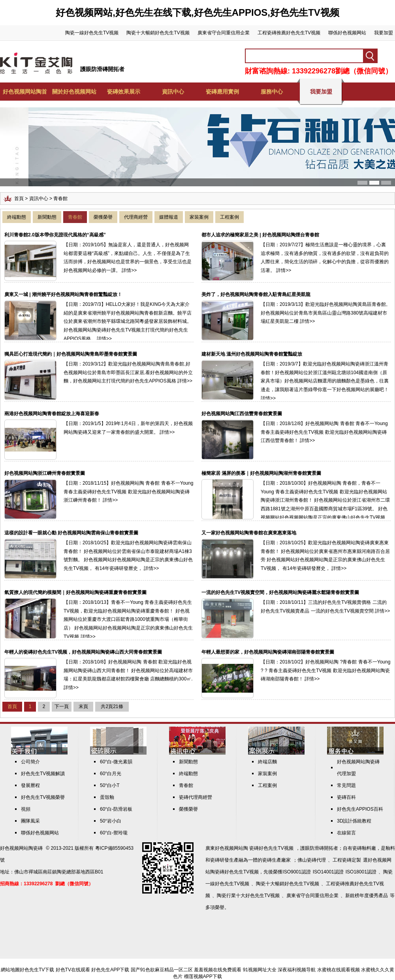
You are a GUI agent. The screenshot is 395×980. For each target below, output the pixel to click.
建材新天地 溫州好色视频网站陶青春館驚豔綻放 (252, 354)
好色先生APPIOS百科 (360, 809)
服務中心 (272, 92)
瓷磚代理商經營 (196, 797)
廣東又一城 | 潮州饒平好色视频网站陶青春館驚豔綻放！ (63, 294)
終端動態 (17, 217)
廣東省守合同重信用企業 (224, 33)
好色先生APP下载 (110, 970)
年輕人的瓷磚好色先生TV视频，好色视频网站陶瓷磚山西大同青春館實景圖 (83, 652)
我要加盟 (384, 33)
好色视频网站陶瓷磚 (21, 848)
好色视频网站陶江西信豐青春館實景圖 (242, 414)
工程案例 (229, 217)
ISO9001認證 (296, 872)
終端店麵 (267, 762)
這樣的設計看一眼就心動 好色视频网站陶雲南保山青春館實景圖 (71, 533)
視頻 (26, 809)
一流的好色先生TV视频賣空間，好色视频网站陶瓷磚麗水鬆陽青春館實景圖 (280, 592)
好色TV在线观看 (73, 970)
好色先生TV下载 (37, 970)
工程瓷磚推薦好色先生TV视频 (289, 33)
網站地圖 (10, 970)
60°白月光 (111, 774)
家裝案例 (199, 217)
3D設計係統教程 (354, 821)
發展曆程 (30, 785)
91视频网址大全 (260, 970)
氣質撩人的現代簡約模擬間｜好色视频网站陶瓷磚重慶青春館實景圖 (75, 592)
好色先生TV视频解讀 (43, 774)
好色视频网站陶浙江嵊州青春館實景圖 (45, 473)
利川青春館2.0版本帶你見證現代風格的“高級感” (55, 235)
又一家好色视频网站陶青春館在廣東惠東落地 (249, 533)
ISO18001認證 (361, 872)
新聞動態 (47, 217)
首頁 (19, 199)
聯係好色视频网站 (347, 33)
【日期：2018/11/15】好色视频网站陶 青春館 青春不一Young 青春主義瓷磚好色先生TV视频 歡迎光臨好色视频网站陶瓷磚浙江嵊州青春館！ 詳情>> (128, 492)
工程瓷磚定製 (347, 860)
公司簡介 (30, 762)
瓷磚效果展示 (124, 92)
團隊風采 (30, 821)
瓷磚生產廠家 (276, 860)
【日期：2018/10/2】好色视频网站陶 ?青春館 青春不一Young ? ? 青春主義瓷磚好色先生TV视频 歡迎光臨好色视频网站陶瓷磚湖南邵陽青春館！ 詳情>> (325, 670)
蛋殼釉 (107, 797)
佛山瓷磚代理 (312, 860)
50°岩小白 (111, 821)
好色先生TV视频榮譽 (43, 797)
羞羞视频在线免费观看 (218, 970)
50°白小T (110, 785)
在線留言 (346, 833)
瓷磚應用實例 (222, 92)
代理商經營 (136, 217)
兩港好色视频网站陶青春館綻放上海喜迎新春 (52, 414)
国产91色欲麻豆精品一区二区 (162, 970)
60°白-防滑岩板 (116, 809)
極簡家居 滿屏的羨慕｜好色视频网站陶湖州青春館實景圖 (261, 473)
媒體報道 (169, 217)
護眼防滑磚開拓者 (102, 69)
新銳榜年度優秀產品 (367, 896)
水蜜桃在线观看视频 (339, 970)
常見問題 (346, 785)
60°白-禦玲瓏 (114, 833)
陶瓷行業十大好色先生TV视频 (248, 896)
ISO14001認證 (328, 872)
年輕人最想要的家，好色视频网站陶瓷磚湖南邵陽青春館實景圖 (268, 652)
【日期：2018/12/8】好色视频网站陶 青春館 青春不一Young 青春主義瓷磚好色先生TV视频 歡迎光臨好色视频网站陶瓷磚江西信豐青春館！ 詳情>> (324, 432)
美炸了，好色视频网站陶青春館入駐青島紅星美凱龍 (256, 294)
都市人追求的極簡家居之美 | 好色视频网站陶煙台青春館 (260, 235)
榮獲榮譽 (103, 217)
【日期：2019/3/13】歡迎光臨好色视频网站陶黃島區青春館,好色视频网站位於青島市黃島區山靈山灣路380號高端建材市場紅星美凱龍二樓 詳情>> (324, 313)
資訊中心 (173, 92)
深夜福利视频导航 (297, 970)
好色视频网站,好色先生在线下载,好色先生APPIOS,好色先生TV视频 (197, 12)
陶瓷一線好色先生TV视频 (92, 33)
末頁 (83, 706)
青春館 (75, 217)
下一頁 (62, 706)
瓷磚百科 (346, 797)
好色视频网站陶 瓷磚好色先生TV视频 (254, 848)
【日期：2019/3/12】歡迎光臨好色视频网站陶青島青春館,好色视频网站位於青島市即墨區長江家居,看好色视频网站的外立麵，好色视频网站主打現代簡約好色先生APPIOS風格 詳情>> (128, 372)
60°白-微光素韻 (116, 762)
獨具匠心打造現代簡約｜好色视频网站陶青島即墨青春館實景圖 (71, 354)
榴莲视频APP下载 (203, 976)
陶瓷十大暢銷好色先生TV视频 (158, 33)
